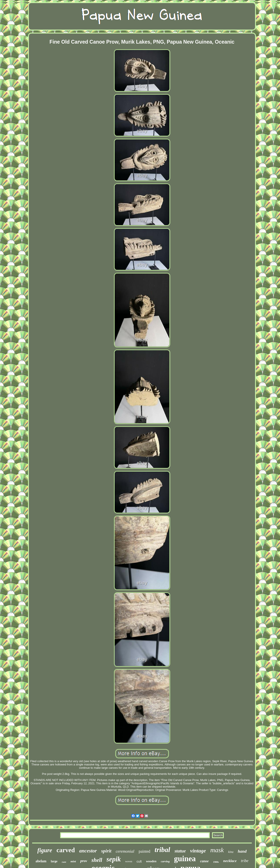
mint (73, 861)
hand (242, 851)
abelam (41, 861)
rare (64, 862)
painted (144, 851)
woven (129, 861)
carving (165, 861)
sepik (114, 859)
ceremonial (125, 851)
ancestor (88, 851)
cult (139, 861)
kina (231, 852)
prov (84, 861)
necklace (230, 861)
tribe (245, 861)
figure (45, 850)
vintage (198, 851)
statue (180, 851)
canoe (204, 861)
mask (217, 850)
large (54, 861)
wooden (151, 861)
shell (97, 860)
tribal (162, 850)
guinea (185, 859)
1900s (216, 862)
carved (66, 850)
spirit (106, 851)
